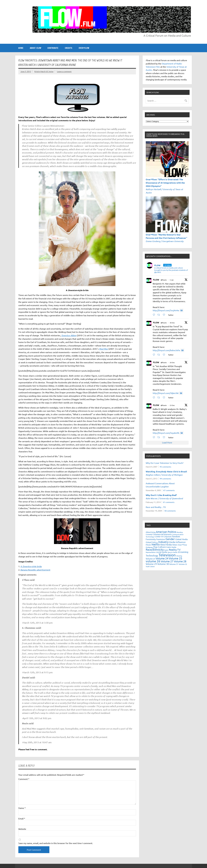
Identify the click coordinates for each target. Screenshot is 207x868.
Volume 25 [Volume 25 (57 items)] (175, 558)
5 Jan (172, 280)
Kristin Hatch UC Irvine (44, 71)
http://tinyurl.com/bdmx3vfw (166, 350)
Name (22, 808)
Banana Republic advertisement (35, 570)
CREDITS (69, 48)
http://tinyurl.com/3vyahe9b (166, 433)
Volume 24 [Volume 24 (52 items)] (162, 558)
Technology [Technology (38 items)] (152, 555)
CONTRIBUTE (53, 48)
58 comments (170, 511)
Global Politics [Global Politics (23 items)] (152, 542)
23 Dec (172, 405)
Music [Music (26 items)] (148, 545)
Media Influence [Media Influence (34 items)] (177, 542)
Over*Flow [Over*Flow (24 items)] (182, 545)
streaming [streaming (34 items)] (183, 552)
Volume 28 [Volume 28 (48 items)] (180, 561)
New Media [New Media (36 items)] (166, 544)
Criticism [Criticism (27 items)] (167, 536)
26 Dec (172, 362)
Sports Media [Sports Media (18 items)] (172, 552)
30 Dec (172, 323)
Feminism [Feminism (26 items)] (161, 539)
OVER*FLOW (84, 48)
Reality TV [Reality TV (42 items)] (175, 550)
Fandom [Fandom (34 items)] (176, 536)
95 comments (165, 467)
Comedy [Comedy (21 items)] (149, 534)
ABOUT (35, 48)
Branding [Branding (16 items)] (180, 532)
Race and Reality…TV (156, 507)
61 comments (169, 502)
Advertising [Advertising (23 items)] (151, 532)
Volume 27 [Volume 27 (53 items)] (167, 561)
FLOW (156, 280)
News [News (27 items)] (175, 545)
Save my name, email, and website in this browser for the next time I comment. (56, 843)
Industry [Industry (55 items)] (163, 542)
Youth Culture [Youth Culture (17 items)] (150, 566)
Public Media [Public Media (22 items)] (171, 547)
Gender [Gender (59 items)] (170, 539)
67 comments (169, 490)
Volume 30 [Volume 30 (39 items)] (163, 564)
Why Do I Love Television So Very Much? (165, 463)
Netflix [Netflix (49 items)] (156, 544)
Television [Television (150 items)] (167, 555)
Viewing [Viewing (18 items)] (179, 556)
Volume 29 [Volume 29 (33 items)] (151, 564)
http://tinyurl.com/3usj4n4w (166, 310)
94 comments (165, 479)
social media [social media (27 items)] (162, 552)
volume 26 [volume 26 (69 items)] (153, 561)
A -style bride (31, 566)
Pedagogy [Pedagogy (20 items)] (149, 547)
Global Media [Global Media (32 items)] (181, 539)
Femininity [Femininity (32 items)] (151, 539)
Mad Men (104, 349)
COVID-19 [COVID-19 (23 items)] (159, 537)
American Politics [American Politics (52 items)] (166, 532)
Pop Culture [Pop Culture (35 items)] (160, 547)
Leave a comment (64, 71)
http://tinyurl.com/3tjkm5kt (166, 393)
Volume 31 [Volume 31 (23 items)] (174, 564)
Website (22, 829)
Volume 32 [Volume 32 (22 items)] (183, 564)
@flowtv (164, 280)
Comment (24, 779)
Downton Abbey (69, 335)
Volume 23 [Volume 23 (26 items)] (150, 559)
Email (22, 818)
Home (21, 48)
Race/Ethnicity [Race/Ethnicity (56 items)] (155, 549)
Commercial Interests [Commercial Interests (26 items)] (162, 534)
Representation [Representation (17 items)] (151, 552)
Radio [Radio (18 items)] (166, 550)
